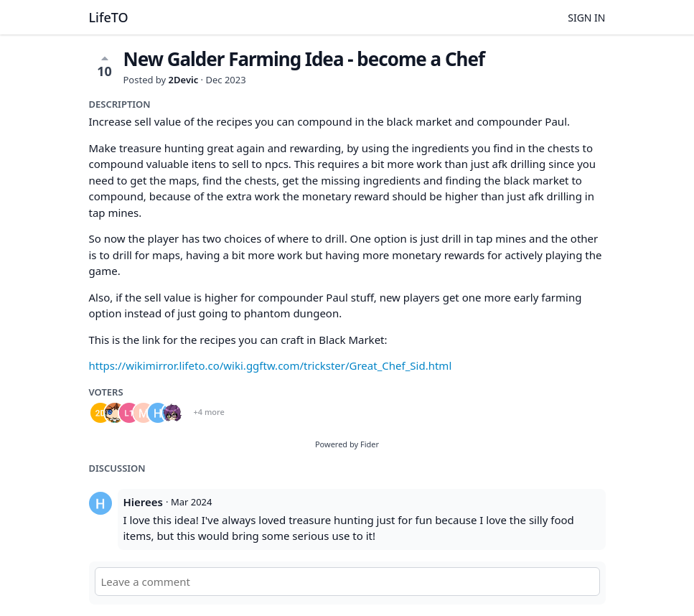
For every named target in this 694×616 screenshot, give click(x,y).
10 (104, 66)
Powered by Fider (347, 444)
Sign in (586, 18)
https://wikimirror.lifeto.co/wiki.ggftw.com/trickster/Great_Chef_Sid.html (271, 365)
